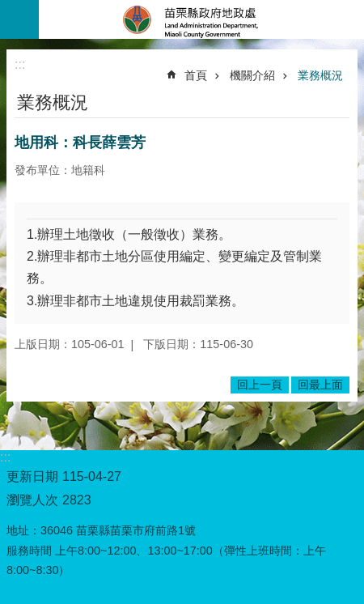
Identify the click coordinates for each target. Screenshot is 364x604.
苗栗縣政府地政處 (201, 19)
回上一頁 (260, 385)
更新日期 (32, 476)
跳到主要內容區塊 (8, 9)
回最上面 (320, 385)
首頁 (196, 75)
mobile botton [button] (19, 19)
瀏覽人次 (32, 500)
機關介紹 (252, 75)
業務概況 (320, 75)
